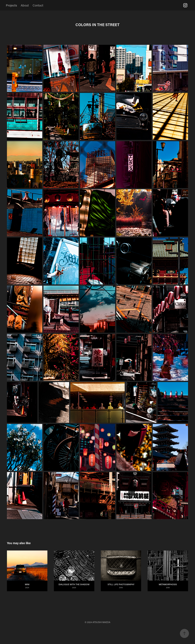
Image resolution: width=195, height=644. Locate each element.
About (25, 5)
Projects (11, 5)
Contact (38, 5)
